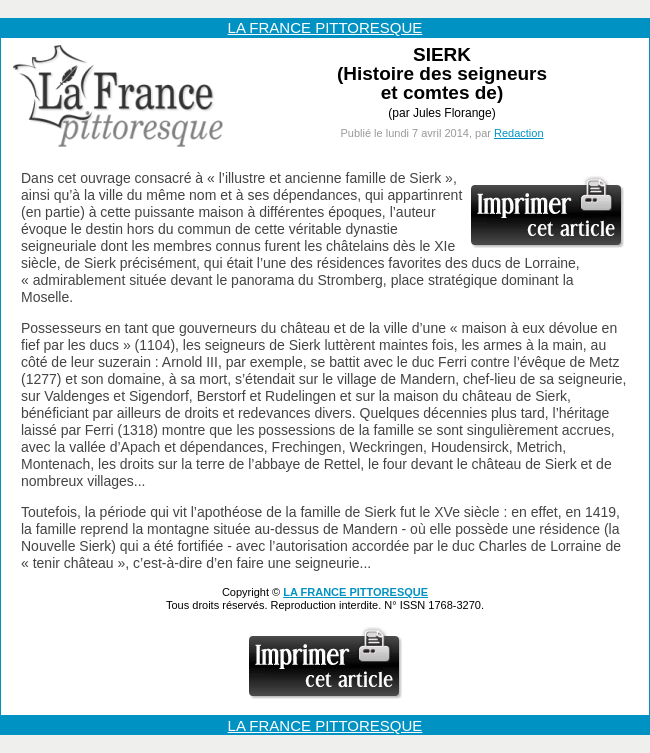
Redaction (519, 133)
